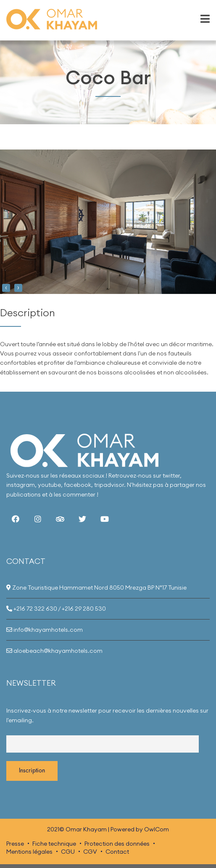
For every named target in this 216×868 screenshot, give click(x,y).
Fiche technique (54, 844)
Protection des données (117, 844)
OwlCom (157, 829)
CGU (68, 852)
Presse (15, 844)
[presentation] (6, 288)
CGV (90, 852)
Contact (117, 852)
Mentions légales (29, 852)
